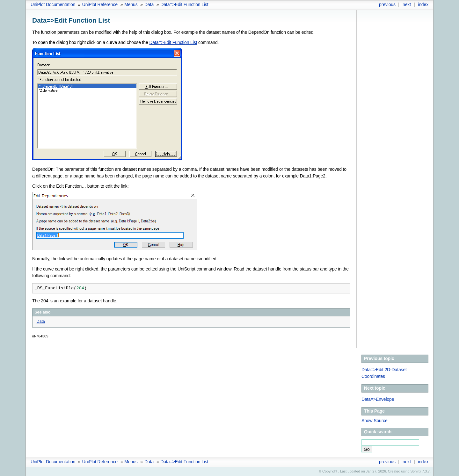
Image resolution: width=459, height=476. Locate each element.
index (423, 4)
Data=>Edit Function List (184, 4)
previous (387, 4)
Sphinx (416, 471)
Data (149, 4)
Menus (131, 4)
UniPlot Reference (100, 4)
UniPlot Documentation (53, 4)
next (407, 4)
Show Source (375, 421)
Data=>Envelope (378, 399)
